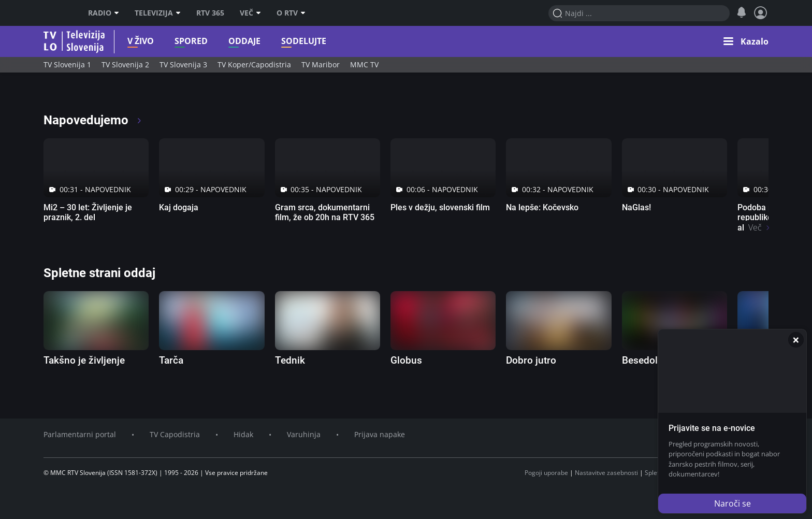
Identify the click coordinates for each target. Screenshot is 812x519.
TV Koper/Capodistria (254, 64)
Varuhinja (304, 434)
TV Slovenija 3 (183, 64)
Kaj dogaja (179, 207)
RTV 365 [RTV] (210, 13)
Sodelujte (285, 41)
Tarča (171, 360)
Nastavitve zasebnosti (606, 473)
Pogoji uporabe (546, 473)
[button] (746, 41)
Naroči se (733, 503)
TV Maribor (321, 64)
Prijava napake (380, 434)
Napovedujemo (93, 120)
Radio (104, 13)
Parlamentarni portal (80, 434)
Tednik (290, 360)
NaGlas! (636, 207)
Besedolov (645, 360)
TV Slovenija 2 (125, 64)
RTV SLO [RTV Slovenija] (57, 13)
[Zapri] (796, 340)
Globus (406, 360)
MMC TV (364, 64)
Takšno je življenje (84, 360)
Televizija (158, 13)
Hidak (243, 434)
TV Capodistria (175, 434)
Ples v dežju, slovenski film (440, 207)
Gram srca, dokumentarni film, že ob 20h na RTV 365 (325, 212)
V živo (121, 41)
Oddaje (225, 41)
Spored (172, 41)
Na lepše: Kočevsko (542, 207)
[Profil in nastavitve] (761, 13)
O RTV (291, 13)
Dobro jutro (531, 360)
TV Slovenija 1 (67, 64)
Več (250, 13)
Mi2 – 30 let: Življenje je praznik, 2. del (88, 212)
